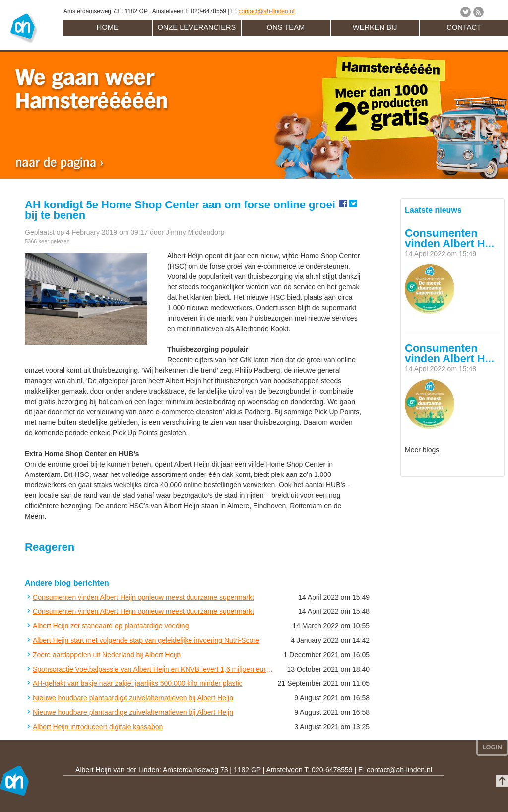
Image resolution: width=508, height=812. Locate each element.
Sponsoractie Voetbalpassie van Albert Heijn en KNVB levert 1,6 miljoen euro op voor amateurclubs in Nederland (153, 669)
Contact (464, 27)
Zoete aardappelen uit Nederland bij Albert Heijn (107, 655)
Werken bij (375, 27)
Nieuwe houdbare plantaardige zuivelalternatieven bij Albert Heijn (133, 698)
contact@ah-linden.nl (266, 11)
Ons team (286, 27)
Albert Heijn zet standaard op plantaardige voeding (111, 626)
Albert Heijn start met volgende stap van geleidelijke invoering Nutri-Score (146, 640)
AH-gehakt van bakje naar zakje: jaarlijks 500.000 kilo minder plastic (138, 683)
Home (108, 27)
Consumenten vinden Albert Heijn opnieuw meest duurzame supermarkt (143, 597)
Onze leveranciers (196, 27)
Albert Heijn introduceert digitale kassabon (98, 727)
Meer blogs (422, 450)
